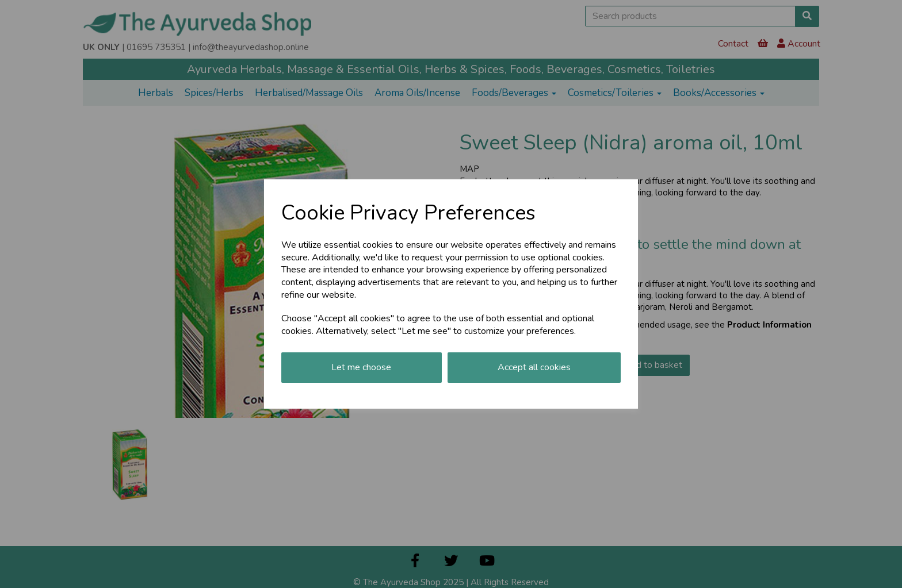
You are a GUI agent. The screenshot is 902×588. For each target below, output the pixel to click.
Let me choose (361, 367)
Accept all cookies (534, 367)
